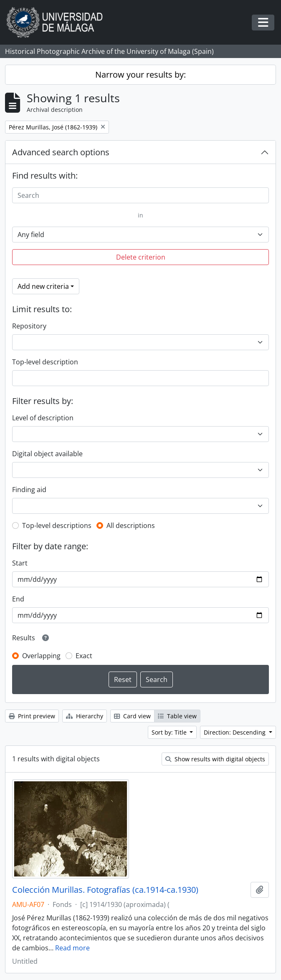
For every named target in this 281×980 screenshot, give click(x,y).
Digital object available (47, 454)
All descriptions (131, 525)
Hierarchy (85, 716)
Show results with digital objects (215, 759)
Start (20, 563)
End (18, 599)
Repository (29, 326)
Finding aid (29, 490)
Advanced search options (61, 152)
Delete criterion (141, 257)
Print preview (32, 716)
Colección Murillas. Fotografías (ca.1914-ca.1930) (105, 890)
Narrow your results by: (140, 75)
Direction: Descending (235, 732)
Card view (132, 716)
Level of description (43, 418)
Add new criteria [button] (43, 286)
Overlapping (41, 656)
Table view (177, 716)
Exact (84, 656)
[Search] (140, 195)
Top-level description (45, 362)
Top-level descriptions (57, 525)
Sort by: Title (170, 732)
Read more (72, 948)
